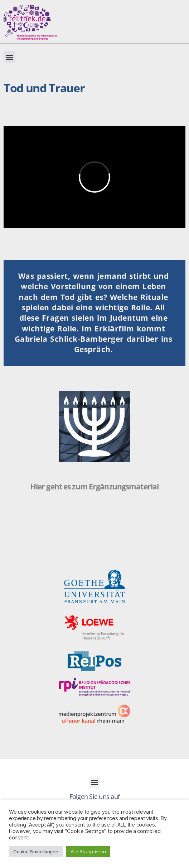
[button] (9, 57)
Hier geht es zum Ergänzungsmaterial (94, 487)
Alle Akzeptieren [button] (88, 852)
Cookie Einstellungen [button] (36, 852)
